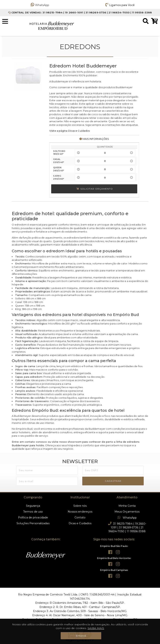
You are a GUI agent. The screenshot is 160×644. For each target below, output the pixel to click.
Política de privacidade (33, 517)
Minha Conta (127, 506)
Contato (80, 517)
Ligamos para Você (120, 5)
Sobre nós (80, 506)
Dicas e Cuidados (80, 523)
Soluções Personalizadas (33, 523)
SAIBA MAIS (96, 628)
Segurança (33, 506)
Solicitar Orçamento (95, 189)
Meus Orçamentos (127, 512)
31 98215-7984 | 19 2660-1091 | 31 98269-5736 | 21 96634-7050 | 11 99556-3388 (127, 527)
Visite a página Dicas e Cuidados (69, 131)
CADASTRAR (113, 481)
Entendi (81, 636)
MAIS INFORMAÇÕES (94, 139)
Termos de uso (33, 512)
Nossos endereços (80, 512)
